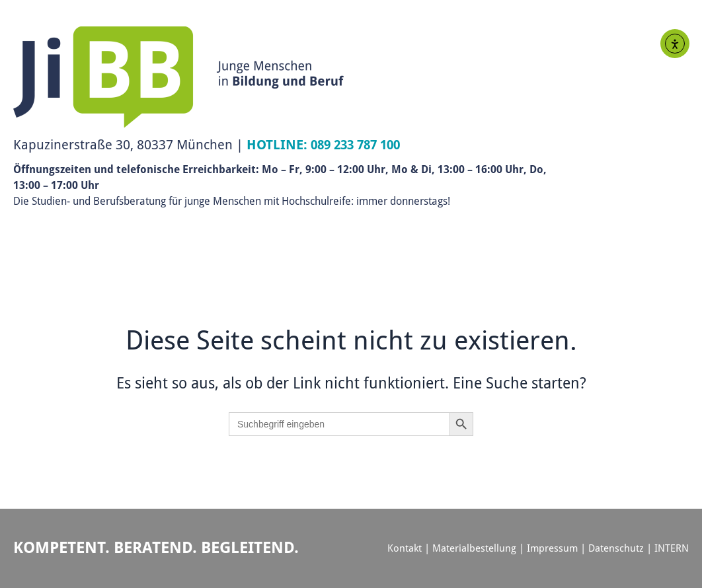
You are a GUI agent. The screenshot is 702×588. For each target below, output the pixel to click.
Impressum (552, 548)
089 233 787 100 (359, 144)
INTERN (672, 548)
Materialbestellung (474, 548)
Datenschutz (616, 548)
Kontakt (405, 548)
